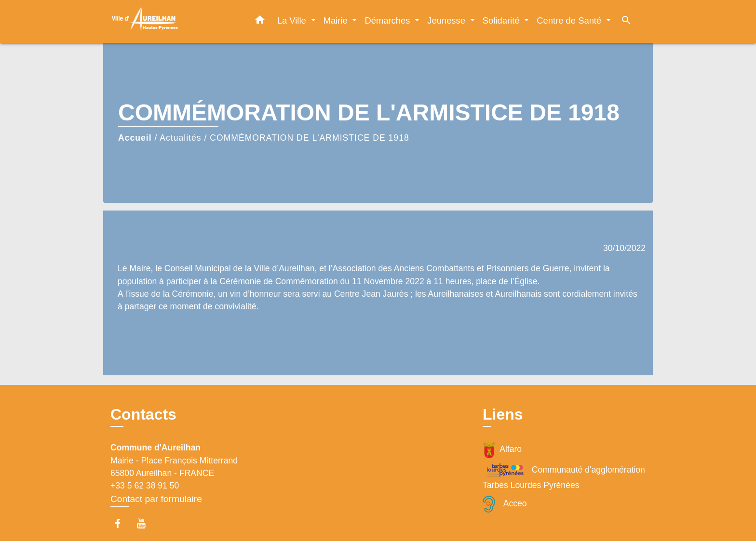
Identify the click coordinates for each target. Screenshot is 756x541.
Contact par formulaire (156, 499)
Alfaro (502, 450)
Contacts (143, 414)
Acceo (505, 504)
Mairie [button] (337, 20)
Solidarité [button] (502, 20)
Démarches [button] (388, 20)
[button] (260, 22)
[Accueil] (171, 21)
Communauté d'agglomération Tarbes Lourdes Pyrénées (564, 476)
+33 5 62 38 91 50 (145, 486)
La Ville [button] (293, 20)
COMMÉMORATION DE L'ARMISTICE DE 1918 (309, 138)
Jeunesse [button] (447, 20)
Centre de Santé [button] (570, 20)
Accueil (135, 138)
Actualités (180, 138)
